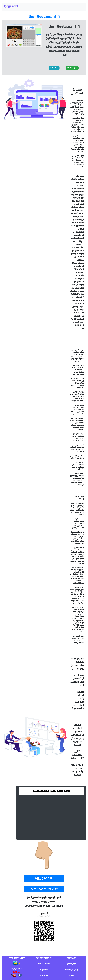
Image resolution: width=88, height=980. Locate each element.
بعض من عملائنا (71, 970)
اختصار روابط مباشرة (44, 958)
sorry (35, 195)
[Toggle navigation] (81, 7)
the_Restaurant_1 (44, 17)
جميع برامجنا (71, 958)
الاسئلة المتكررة (44, 964)
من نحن (72, 976)
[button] (54, 68)
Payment (44, 970)
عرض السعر (71, 964)
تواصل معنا (44, 976)
